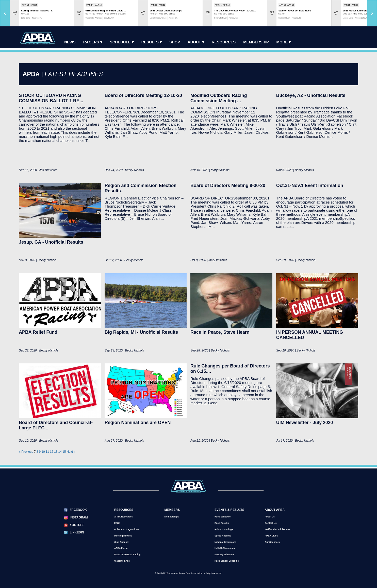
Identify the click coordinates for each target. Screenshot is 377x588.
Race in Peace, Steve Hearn (220, 332)
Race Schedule (223, 517)
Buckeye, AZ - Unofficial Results (311, 95)
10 (43, 452)
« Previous (26, 452)
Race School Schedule (227, 561)
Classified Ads (122, 561)
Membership (256, 42)
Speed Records (223, 536)
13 (56, 452)
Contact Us (271, 523)
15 (64, 452)
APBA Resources (124, 517)
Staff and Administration (278, 529)
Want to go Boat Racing (127, 555)
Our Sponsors (272, 542)
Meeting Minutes (123, 536)
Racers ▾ (93, 42)
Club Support (121, 542)
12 (51, 452)
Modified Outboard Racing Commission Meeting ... (219, 98)
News (70, 42)
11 (47, 452)
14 (60, 452)
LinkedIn (77, 532)
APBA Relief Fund (38, 332)
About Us (270, 517)
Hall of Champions (225, 548)
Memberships (171, 517)
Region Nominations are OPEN (138, 423)
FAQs (117, 523)
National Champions (225, 542)
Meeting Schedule (224, 555)
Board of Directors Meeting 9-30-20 (228, 186)
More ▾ (284, 42)
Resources (224, 42)
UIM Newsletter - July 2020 (305, 423)
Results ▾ (152, 42)
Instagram (79, 517)
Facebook (78, 510)
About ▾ (196, 42)
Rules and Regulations (127, 529)
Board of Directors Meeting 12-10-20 (143, 95)
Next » (71, 452)
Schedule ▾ (122, 42)
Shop (175, 42)
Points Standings (224, 529)
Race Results (222, 523)
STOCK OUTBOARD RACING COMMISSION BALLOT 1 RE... (51, 98)
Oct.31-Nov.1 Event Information (310, 186)
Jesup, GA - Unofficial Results (51, 242)
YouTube (77, 525)
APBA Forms (121, 548)
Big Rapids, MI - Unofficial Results (141, 332)
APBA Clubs (271, 536)
